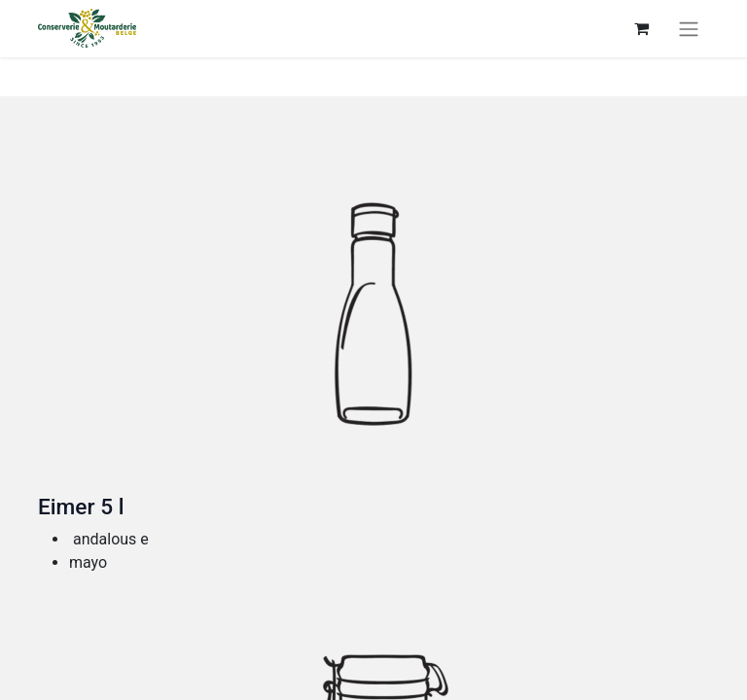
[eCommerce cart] (641, 28)
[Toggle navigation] (689, 29)
